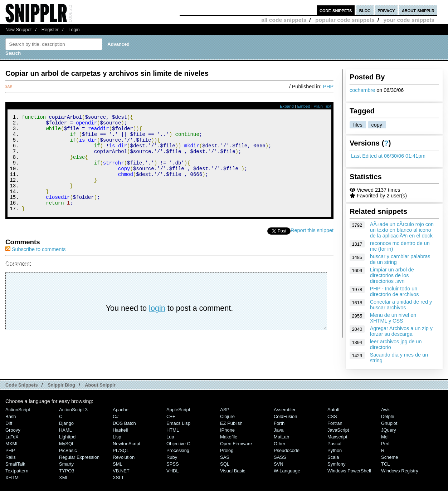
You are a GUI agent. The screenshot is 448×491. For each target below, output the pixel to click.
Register (50, 30)
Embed (304, 106)
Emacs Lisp (178, 423)
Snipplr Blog (61, 385)
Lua (170, 437)
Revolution (124, 457)
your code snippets (409, 20)
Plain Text (322, 106)
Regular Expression (79, 457)
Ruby (172, 457)
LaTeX (12, 437)
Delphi (388, 416)
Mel (385, 437)
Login (74, 30)
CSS (332, 416)
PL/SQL (121, 450)
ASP (225, 410)
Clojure (227, 416)
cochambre (362, 90)
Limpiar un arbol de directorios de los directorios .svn (392, 275)
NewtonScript (126, 444)
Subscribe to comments (35, 267)
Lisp (117, 437)
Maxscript (337, 437)
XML (64, 478)
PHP (328, 87)
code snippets (336, 10)
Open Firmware (236, 444)
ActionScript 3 (73, 410)
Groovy (13, 430)
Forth (279, 423)
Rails (11, 457)
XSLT (118, 478)
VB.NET (121, 471)
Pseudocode (287, 450)
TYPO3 (67, 471)
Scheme (390, 457)
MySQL (67, 444)
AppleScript (178, 410)
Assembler (285, 410)
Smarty (66, 464)
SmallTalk (15, 464)
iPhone (227, 430)
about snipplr (418, 10)
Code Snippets (22, 385)
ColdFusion (286, 416)
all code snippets (284, 20)
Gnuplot (389, 423)
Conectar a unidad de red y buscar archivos (401, 305)
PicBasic (68, 450)
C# (116, 416)
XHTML (13, 478)
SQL (225, 464)
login (157, 326)
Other (279, 444)
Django (66, 423)
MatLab (281, 437)
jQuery (389, 430)
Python (335, 450)
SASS (280, 457)
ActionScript (18, 410)
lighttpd (67, 437)
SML (118, 464)
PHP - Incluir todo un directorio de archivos (395, 291)
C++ (171, 416)
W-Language (287, 471)
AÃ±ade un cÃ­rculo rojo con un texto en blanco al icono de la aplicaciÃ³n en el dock (402, 230)
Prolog (227, 450)
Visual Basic (233, 471)
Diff (9, 423)
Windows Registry (400, 471)
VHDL (173, 471)
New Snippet (18, 30)
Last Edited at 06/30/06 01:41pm (388, 156)
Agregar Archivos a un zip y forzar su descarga (401, 331)
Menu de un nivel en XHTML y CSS (393, 318)
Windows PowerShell (349, 471)
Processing (178, 450)
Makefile (229, 437)
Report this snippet (312, 249)
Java (279, 430)
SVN (279, 464)
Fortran (335, 423)
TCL (385, 464)
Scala (333, 457)
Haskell (120, 430)
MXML (12, 444)
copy (377, 125)
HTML (173, 430)
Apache (121, 410)
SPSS (173, 464)
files (358, 125)
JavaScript (338, 430)
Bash (11, 416)
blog (365, 10)
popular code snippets (345, 20)
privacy (386, 10)
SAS (225, 457)
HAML (65, 430)
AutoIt (333, 410)
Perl (385, 444)
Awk (385, 410)
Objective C (178, 444)
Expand (287, 106)
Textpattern (17, 471)
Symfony (336, 464)
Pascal (334, 444)
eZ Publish (231, 423)
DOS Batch (124, 423)
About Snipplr (100, 385)
